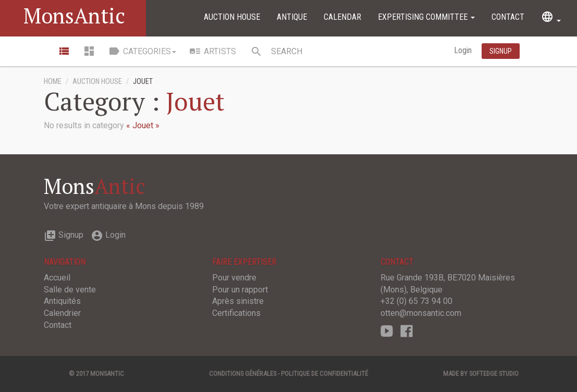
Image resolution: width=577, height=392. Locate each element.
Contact (508, 17)
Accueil (57, 278)
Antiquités (62, 301)
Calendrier (62, 313)
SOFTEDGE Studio (494, 373)
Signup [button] (501, 51)
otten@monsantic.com (421, 313)
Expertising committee (426, 17)
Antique (292, 17)
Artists (212, 51)
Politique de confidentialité (324, 373)
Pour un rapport (240, 290)
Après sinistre (238, 301)
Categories (142, 51)
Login (464, 50)
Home (53, 82)
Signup (64, 235)
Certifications (236, 313)
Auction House (232, 17)
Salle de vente (70, 290)
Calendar (342, 17)
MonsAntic (74, 15)
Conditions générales (243, 373)
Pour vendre (234, 278)
